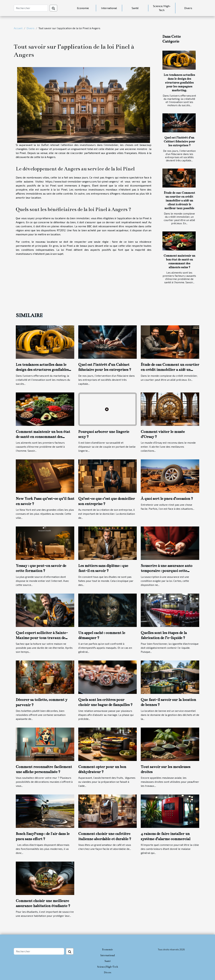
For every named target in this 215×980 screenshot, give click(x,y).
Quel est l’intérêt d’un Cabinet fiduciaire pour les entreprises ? (179, 141)
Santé (135, 8)
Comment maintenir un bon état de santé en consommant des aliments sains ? (43, 437)
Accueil (18, 28)
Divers (188, 8)
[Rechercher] (31, 8)
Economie (83, 8)
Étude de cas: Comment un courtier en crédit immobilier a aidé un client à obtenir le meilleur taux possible (179, 201)
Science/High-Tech (162, 8)
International (109, 8)
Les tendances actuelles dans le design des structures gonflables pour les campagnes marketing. (179, 83)
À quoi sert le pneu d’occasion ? (167, 499)
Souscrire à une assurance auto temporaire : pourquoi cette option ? (167, 571)
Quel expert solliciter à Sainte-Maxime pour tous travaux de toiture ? (42, 638)
